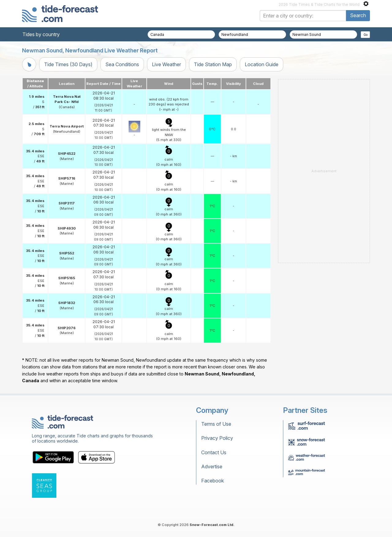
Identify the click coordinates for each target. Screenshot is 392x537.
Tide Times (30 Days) (68, 64)
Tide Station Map (213, 64)
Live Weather (166, 64)
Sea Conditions (122, 64)
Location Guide (262, 64)
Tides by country (41, 34)
